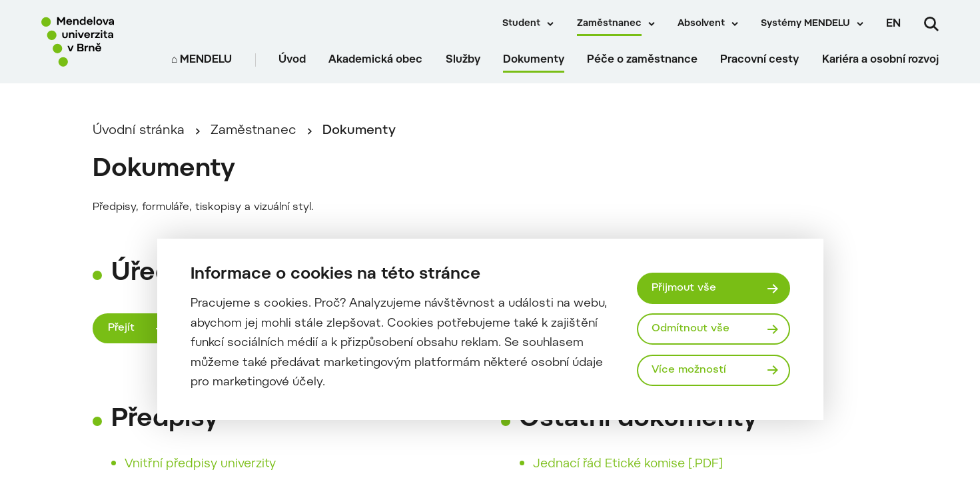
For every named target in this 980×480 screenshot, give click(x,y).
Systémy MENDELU (805, 24)
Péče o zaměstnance (642, 60)
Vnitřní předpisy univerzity (200, 465)
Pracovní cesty (759, 60)
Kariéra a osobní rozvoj (880, 60)
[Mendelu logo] (95, 42)
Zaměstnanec (609, 24)
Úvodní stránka (139, 131)
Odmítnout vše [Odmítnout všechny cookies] (691, 329)
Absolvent (701, 24)
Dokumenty (534, 60)
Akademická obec (375, 60)
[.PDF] (706, 465)
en (893, 24)
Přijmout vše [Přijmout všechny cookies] (684, 288)
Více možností (689, 370)
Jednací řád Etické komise (609, 465)
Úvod (292, 60)
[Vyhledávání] (931, 24)
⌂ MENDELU (202, 60)
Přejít (121, 328)
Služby (463, 60)
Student (521, 24)
